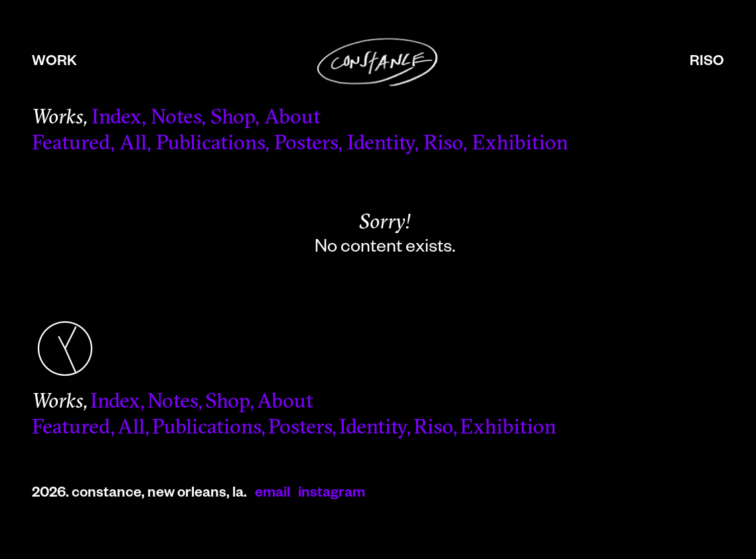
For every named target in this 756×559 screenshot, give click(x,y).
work (54, 63)
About (292, 119)
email (272, 495)
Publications (210, 144)
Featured (71, 144)
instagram (332, 495)
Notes (176, 119)
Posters (306, 144)
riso (707, 63)
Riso (443, 144)
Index (116, 119)
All (133, 144)
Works (57, 119)
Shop (233, 119)
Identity (381, 144)
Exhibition (520, 144)
